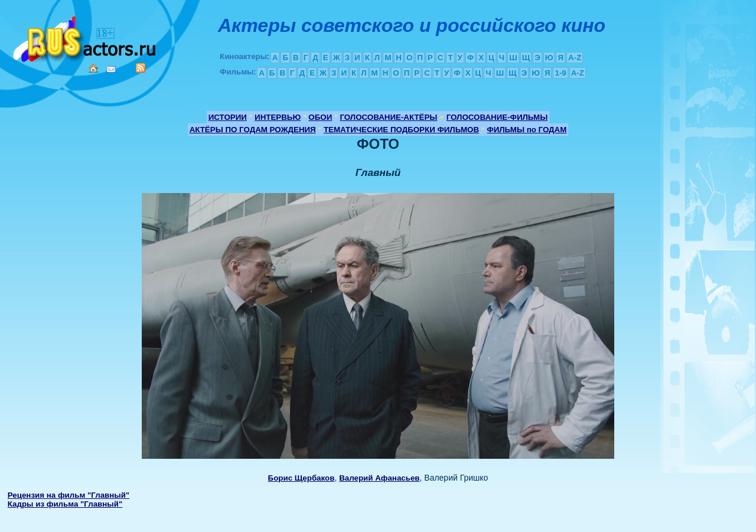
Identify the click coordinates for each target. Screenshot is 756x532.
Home (93, 68)
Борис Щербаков (302, 478)
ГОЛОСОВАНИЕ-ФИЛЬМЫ (497, 117)
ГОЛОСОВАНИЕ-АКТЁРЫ (388, 117)
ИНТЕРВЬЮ (278, 117)
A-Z (575, 58)
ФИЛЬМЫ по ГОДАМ (527, 130)
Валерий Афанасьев (379, 478)
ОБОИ (320, 117)
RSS (141, 68)
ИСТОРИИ (228, 117)
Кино (86, 37)
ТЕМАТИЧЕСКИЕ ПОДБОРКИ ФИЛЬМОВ (401, 130)
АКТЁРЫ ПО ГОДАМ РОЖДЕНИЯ (253, 130)
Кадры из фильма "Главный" (65, 504)
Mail (111, 69)
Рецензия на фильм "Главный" (69, 495)
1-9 (560, 73)
